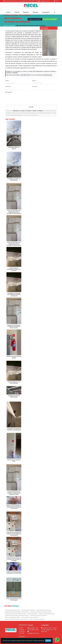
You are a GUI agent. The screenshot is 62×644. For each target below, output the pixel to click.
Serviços (35, 12)
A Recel (17, 12)
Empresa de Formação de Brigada (47, 614)
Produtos (26, 12)
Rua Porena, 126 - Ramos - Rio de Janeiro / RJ (16, 1)
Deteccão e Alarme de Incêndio (44, 610)
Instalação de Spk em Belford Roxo (14, 396)
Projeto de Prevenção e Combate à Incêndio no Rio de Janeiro (14, 326)
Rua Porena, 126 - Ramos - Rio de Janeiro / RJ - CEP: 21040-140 (49, 630)
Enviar (31, 107)
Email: (34, 81)
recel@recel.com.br (45, 1)
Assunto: (35, 86)
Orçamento (46, 12)
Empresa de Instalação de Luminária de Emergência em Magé (14, 559)
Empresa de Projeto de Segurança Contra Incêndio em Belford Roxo (14, 244)
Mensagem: (9, 92)
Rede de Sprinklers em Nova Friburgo (14, 382)
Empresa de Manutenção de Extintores (30, 617)
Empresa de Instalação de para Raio (39, 616)
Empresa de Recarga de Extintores (37, 619)
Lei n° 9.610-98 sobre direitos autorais (31, 115)
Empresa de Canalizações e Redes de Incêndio (16, 614)
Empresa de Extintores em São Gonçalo (14, 599)
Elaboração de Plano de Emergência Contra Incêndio (17, 612)
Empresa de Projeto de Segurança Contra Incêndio (16, 619)
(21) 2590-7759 (34, 1)
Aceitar (48, 641)
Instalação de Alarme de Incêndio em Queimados (14, 429)
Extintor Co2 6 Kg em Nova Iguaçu (14, 357)
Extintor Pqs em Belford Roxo (14, 460)
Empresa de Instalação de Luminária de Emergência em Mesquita (14, 534)
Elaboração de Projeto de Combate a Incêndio (41, 612)
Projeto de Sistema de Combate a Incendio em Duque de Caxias (14, 493)
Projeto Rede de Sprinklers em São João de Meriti (14, 269)
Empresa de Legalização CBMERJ (13, 617)
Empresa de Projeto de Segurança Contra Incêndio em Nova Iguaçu (14, 212)
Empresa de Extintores (33, 614)
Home (9, 12)
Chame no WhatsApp (50, 19)
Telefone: (8, 86)
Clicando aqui (48, 75)
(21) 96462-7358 (34, 630)
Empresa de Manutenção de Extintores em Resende (14, 572)
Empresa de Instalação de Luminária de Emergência (17, 616)
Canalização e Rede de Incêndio (12, 610)
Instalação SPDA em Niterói (14, 148)
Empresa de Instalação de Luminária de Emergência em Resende (14, 507)
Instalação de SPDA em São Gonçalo (14, 179)
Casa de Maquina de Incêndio (28, 610)
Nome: (7, 81)
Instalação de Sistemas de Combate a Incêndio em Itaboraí (14, 295)
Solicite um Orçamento (35, 19)
